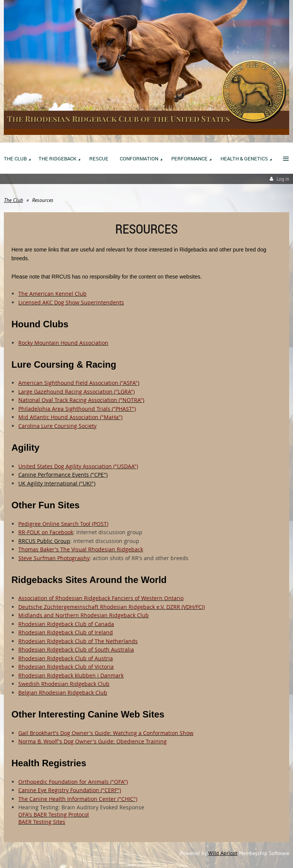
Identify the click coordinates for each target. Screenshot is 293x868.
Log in (283, 179)
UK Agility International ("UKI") (57, 483)
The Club (13, 200)
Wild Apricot (223, 853)
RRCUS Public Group (44, 541)
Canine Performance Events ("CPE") (63, 475)
